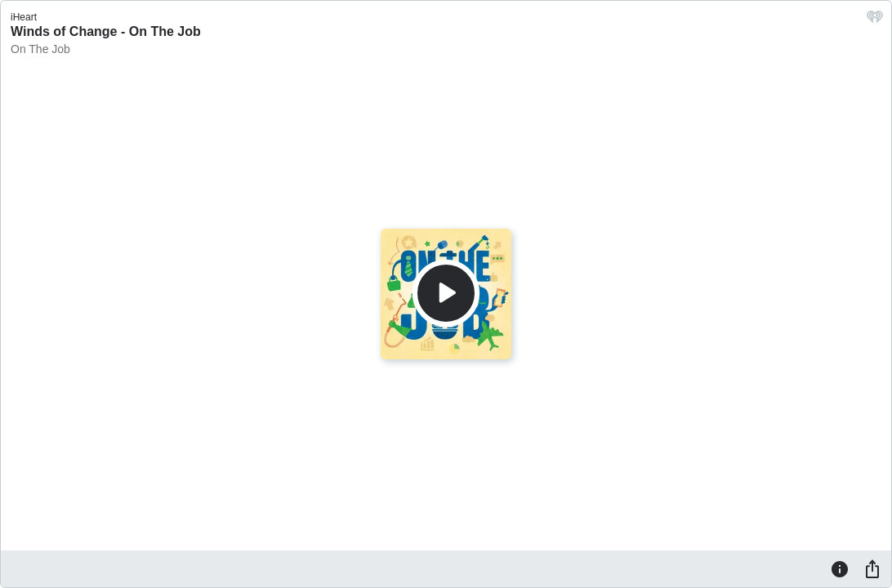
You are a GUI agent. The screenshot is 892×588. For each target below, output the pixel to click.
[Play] (446, 293)
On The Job (40, 49)
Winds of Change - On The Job (106, 31)
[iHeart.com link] (875, 21)
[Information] (840, 568)
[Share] (872, 568)
